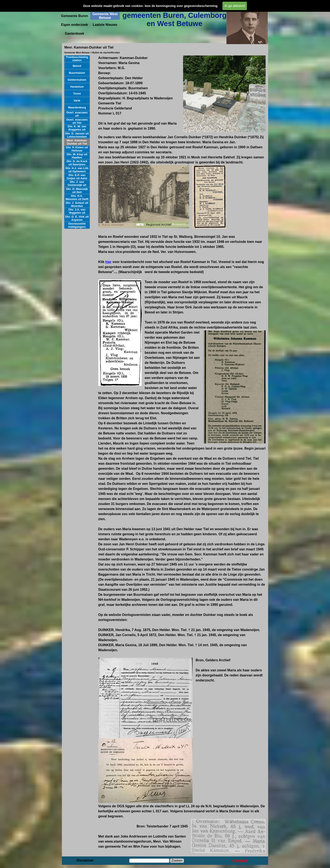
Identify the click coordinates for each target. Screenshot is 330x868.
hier (108, 262)
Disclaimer (85, 860)
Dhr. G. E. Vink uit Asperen (77, 218)
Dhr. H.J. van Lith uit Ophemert (77, 170)
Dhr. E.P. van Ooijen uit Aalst (77, 177)
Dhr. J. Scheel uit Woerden (77, 204)
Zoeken (177, 861)
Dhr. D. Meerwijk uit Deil (77, 191)
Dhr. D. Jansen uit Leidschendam (77, 135)
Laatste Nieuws (105, 25)
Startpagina (75, 7)
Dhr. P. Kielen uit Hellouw (77, 149)
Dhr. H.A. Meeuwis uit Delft (77, 197)
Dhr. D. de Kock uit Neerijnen (77, 163)
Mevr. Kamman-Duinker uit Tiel (77, 142)
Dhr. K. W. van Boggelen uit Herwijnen (77, 130)
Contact (240, 861)
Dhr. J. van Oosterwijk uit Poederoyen (77, 185)
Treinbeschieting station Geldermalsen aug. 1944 (77, 62)
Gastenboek (75, 34)
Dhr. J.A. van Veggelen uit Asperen (77, 213)
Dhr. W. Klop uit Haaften (77, 156)
